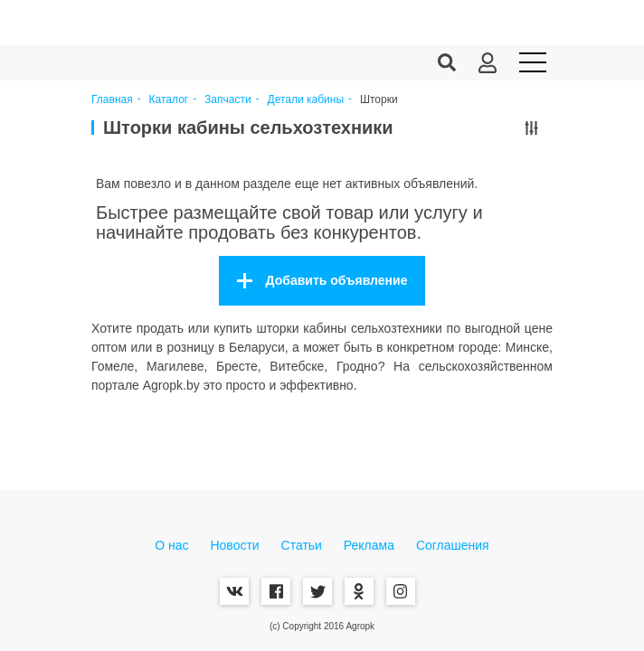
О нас (171, 545)
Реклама (369, 545)
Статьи (302, 545)
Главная (112, 100)
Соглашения (453, 545)
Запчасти (228, 100)
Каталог (169, 100)
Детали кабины (306, 100)
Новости (234, 545)
